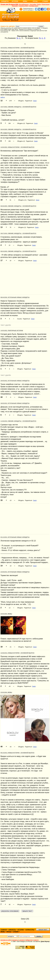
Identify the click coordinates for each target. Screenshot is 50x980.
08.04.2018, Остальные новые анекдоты (15, 297)
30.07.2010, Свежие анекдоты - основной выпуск (18, 233)
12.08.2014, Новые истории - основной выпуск (17, 653)
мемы (3, 932)
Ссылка (19, 319)
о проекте (22, 940)
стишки (16, 932)
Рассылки (15, 6)
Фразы (35, 1)
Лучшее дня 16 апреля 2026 (9, 4)
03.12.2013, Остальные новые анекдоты (15, 537)
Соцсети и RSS (23, 6)
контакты (15, 940)
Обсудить (21, 101)
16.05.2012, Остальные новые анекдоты (15, 381)
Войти (39, 4)
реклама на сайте (6, 940)
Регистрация (46, 4)
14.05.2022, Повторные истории (12, 331)
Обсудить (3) (22, 227)
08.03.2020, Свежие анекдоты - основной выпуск (18, 251)
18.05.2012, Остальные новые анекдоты (15, 403)
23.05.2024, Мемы (6, 692)
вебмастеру (29, 940)
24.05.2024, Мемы (6, 614)
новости (36, 940)
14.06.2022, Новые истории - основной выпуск (17, 147)
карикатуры (30, 930)
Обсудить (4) (21, 123)
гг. (20, 38)
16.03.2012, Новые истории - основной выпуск (17, 48)
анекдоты (12, 930)
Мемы (25, 1)
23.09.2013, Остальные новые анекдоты (15, 572)
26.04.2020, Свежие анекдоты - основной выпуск (18, 129)
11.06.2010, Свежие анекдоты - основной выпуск (18, 421)
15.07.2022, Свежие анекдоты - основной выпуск (18, 107)
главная (4, 930)
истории (21, 930)
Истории (15, 1)
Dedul (35, 101)
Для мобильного (24, 4)
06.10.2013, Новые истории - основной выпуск (17, 753)
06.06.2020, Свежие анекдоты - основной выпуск (18, 206)
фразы (9, 932)
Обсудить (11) (22, 200)
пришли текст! (43, 930)
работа (3, 97)
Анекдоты (5, 1)
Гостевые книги (34, 6)
